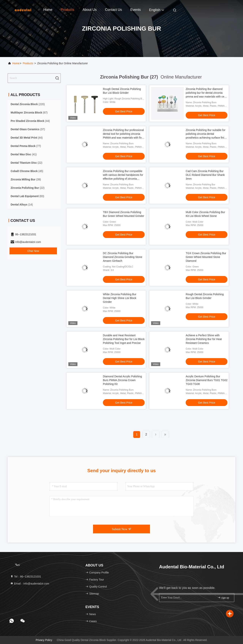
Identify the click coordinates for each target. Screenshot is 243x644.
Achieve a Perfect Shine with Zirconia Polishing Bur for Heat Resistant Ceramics (204, 339)
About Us (90, 10)
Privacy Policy (44, 640)
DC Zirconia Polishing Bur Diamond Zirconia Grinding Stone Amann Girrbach (123, 257)
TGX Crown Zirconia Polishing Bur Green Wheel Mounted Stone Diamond (206, 257)
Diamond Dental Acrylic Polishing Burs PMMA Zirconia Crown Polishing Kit (122, 380)
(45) (27, 171)
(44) (30, 121)
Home (48, 10)
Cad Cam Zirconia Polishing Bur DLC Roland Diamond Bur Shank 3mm (205, 175)
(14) (22, 205)
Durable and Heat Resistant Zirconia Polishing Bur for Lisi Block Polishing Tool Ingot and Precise (124, 339)
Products (67, 10)
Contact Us (113, 10)
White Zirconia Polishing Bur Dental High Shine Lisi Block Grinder (120, 298)
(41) (24, 154)
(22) (26, 163)
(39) (26, 179)
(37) (28, 129)
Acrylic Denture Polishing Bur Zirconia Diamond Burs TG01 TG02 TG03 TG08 (207, 380)
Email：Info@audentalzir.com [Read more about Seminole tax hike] (30, 584)
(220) (28, 104)
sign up (223, 598)
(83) (27, 196)
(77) (26, 146)
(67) (29, 113)
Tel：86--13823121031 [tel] (26, 577)
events (135, 10)
